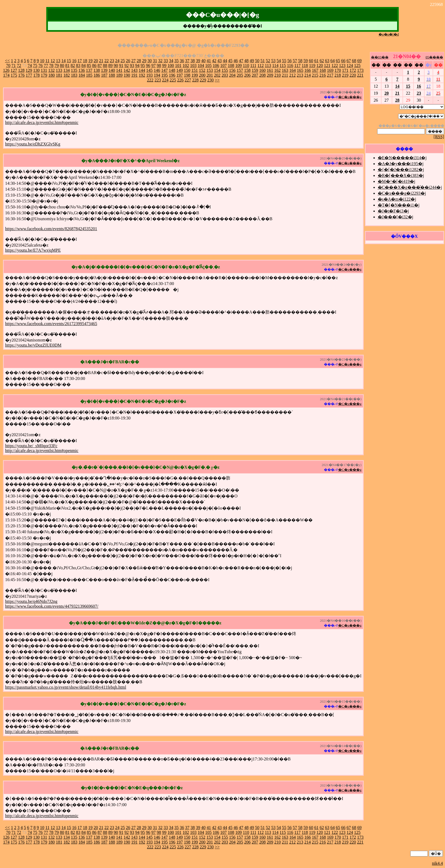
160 (262, 70)
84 (84, 65)
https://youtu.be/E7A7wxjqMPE (33, 250)
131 (44, 70)
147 (164, 70)
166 (308, 70)
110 (246, 65)
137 (89, 70)
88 (105, 65)
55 (284, 61)
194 (157, 75)
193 (150, 75)
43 (220, 61)
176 (22, 75)
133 (59, 70)
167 (315, 70)
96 (148, 65)
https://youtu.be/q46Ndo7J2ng (31, 601)
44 (225, 61)
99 (164, 65)
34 (171, 61)
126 (6, 70)
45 (230, 61)
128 (21, 70)
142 (127, 70)
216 (323, 75)
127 (14, 70)
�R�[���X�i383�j (401, 175)
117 (297, 65)
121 (327, 65)
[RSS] (439, 137)
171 (345, 70)
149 (179, 70)
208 (263, 75)
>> (217, 80)
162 (277, 70)
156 (232, 70)
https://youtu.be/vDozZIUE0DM (33, 345)
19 (90, 61)
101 (178, 65)
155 (225, 70)
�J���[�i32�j (395, 217)
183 (74, 75)
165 (300, 70)
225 (173, 80)
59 (306, 61)
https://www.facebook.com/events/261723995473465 (51, 324)
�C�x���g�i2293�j (402, 193)
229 (203, 80)
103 (193, 65)
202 (217, 75)
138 (97, 70)
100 (171, 65)
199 (195, 75)
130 (36, 70)
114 (275, 65)
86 (94, 65)
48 (246, 61)
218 (338, 75)
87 (100, 65)
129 (29, 70)
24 (117, 61)
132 (51, 70)
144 (142, 70)
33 (166, 61)
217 (330, 75)
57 (295, 61)
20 (96, 61)
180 (52, 75)
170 (338, 70)
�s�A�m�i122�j (397, 199)
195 (165, 75)
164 (292, 70)
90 (116, 65)
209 (270, 75)
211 (285, 75)
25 (123, 61)
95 (143, 65)
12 (53, 61)
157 (240, 70)
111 (253, 65)
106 (216, 65)
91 (121, 65)
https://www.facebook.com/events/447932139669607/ (52, 606)
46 (236, 61)
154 (217, 70)
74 (30, 65)
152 (202, 70)
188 (112, 75)
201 (210, 75)
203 (225, 75)
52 (268, 61)
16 (74, 61)
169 (330, 70)
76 (41, 65)
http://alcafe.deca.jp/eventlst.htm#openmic (42, 122)
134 (66, 70)
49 (252, 61)
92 (127, 65)
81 (68, 65)
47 (241, 61)
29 (144, 61)
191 (135, 75)
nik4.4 (437, 863)
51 (263, 61)
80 (62, 65)
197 (180, 75)
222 (150, 80)
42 (214, 61)
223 (158, 80)
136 (82, 70)
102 (186, 65)
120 (320, 65)
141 (119, 70)
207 (255, 75)
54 (279, 61)
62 (322, 61)
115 (283, 65)
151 (195, 70)
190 (127, 75)
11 (47, 61)
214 (308, 75)
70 (8, 65)
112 (261, 65)
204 (232, 75)
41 (209, 61)
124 (350, 65)
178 (37, 75)
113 (268, 65)
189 (119, 75)
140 (112, 70)
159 (255, 70)
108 (231, 65)
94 (137, 65)
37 (187, 61)
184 (82, 75)
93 (132, 65)
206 (248, 75)
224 (165, 80)
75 (35, 65)
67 (349, 61)
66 (343, 61)
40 (203, 61)
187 (104, 75)
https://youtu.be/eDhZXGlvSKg (33, 144)
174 (6, 75)
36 (182, 61)
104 (201, 65)
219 (345, 75)
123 (342, 65)
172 (353, 70)
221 (360, 75)
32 (160, 61)
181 (59, 75)
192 (142, 75)
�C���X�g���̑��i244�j (410, 187)
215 (315, 75)
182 (67, 75)
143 (134, 70)
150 (187, 70)
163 (285, 70)
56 (289, 61)
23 (112, 61)
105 (209, 65)
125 (357, 65)
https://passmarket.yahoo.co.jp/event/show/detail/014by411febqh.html (66, 687)
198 (187, 75)
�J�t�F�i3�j (393, 211)
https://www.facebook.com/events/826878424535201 (51, 229)
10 (42, 61)
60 (311, 61)
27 (133, 61)
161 (270, 70)
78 (51, 65)
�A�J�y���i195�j (401, 164)
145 (149, 70)
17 (80, 61)
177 (29, 75)
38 (193, 61)
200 (202, 75)
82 (73, 65)
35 (176, 61)
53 (273, 61)
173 (360, 70)
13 (58, 61)
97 (154, 65)
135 (74, 70)
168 (323, 70)
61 (316, 61)
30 (150, 61)
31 (155, 61)
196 (172, 75)
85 (89, 65)
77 (46, 65)
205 (240, 75)
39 (198, 61)
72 (19, 65)
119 (312, 65)
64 (333, 61)
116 (290, 65)
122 (335, 65)
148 (172, 70)
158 (247, 70)
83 (78, 65)
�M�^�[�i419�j (397, 181)
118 (305, 65)
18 (85, 61)
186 (97, 75)
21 (101, 61)
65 (338, 61)
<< (8, 61)
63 (327, 61)
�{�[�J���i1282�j (401, 170)
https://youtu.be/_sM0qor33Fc (31, 446)
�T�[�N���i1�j (399, 205)
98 (159, 65)
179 (44, 75)
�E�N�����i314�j (402, 158)
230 (210, 80)
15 (69, 61)
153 (210, 70)
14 (63, 61)
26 (128, 61)
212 (292, 75)
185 (89, 75)
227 (188, 80)
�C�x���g (350, 97)
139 (104, 70)
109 (239, 65)
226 (180, 80)
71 (14, 65)
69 (359, 61)
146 (157, 70)
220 (353, 75)
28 (139, 61)
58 (300, 61)
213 (300, 75)
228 (195, 80)
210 (278, 75)
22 (107, 61)
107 (224, 65)
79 (57, 65)
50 (257, 61)
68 (354, 61)
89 (111, 65)
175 (14, 75)
